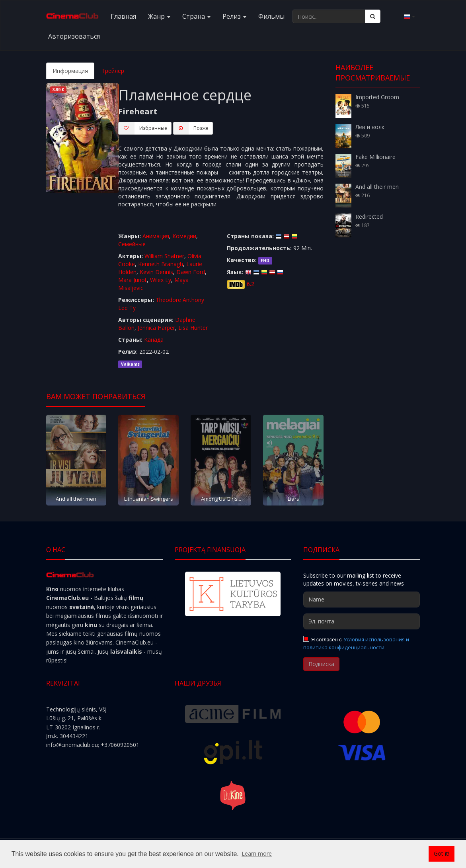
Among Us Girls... (221, 499)
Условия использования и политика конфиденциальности (356, 643)
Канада (154, 340)
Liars (293, 499)
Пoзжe (191, 128)
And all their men (76, 499)
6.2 (251, 284)
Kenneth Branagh (161, 264)
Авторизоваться (74, 36)
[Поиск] (373, 16)
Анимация (156, 236)
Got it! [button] (442, 853)
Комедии (184, 236)
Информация (70, 71)
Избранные (143, 128)
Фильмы (271, 16)
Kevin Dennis (156, 272)
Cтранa (196, 16)
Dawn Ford (191, 272)
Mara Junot (133, 280)
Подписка (321, 664)
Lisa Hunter (193, 328)
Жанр (159, 16)
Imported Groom (377, 97)
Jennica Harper (156, 328)
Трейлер (113, 71)
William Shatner (164, 256)
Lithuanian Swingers (149, 499)
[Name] (362, 600)
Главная (123, 16)
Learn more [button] (257, 853)
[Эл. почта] (362, 621)
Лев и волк (370, 127)
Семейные (132, 244)
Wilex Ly (161, 280)
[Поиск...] (329, 16)
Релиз (234, 16)
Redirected (369, 217)
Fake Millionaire (375, 157)
